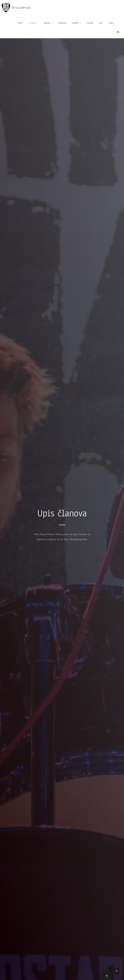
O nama (32, 24)
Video (111, 24)
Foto (101, 24)
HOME (20, 24)
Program (47, 24)
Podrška (75, 24)
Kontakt (90, 24)
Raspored (62, 24)
